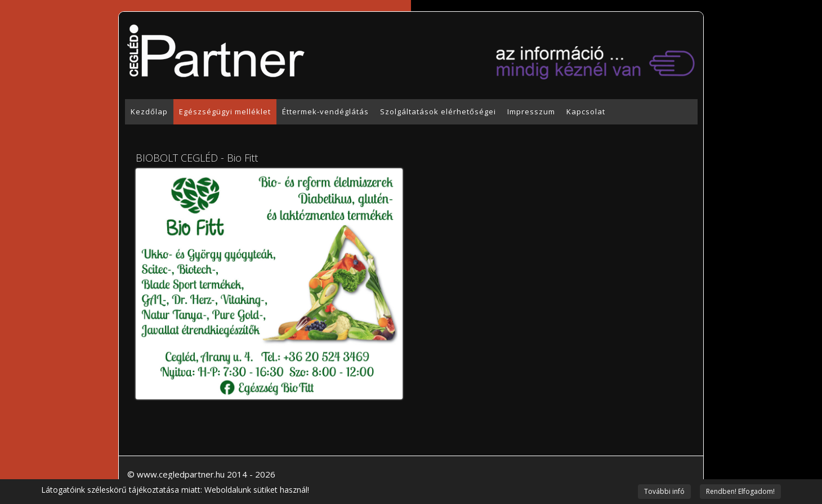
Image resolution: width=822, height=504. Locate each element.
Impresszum (531, 111)
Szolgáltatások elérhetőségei (438, 111)
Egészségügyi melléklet (225, 111)
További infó (664, 491)
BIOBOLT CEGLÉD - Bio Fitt (197, 158)
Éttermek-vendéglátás (325, 111)
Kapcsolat (586, 111)
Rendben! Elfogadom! (740, 491)
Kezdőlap (149, 111)
